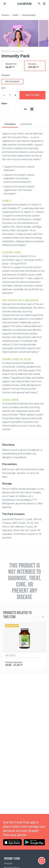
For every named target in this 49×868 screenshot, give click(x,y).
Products (8, 863)
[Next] (43, 617)
